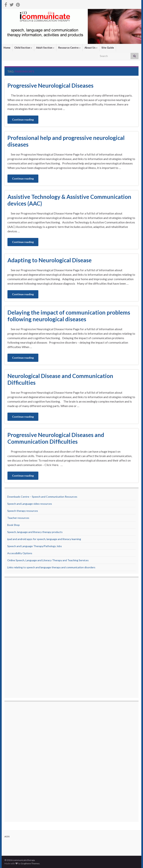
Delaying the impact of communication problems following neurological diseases (69, 316)
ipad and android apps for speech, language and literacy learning (44, 539)
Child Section (23, 48)
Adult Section (45, 48)
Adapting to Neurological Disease (50, 260)
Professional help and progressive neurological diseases (66, 141)
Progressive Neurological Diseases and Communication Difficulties (56, 438)
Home (7, 48)
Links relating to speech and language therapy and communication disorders (51, 567)
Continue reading (23, 120)
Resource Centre (69, 48)
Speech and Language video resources (30, 504)
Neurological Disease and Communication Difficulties (60, 379)
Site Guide (108, 48)
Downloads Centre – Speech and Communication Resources (42, 497)
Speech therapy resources (23, 511)
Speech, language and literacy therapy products (35, 532)
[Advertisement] (22, 638)
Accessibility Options (20, 553)
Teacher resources (18, 518)
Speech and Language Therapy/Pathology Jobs (35, 546)
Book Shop (13, 525)
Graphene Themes (30, 863)
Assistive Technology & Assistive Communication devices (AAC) (69, 200)
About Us (91, 48)
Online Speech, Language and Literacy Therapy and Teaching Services (48, 560)
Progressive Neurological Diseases (50, 85)
